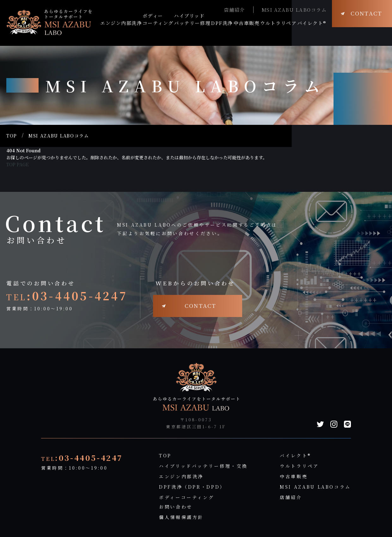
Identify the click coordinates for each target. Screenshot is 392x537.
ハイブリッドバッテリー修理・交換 (203, 466)
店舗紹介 (235, 10)
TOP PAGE (18, 164)
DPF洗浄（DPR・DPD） (192, 487)
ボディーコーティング (187, 497)
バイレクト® (296, 455)
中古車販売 (294, 476)
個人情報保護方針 (181, 517)
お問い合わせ (176, 507)
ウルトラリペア (299, 466)
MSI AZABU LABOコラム (294, 10)
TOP (12, 136)
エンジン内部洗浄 (181, 476)
